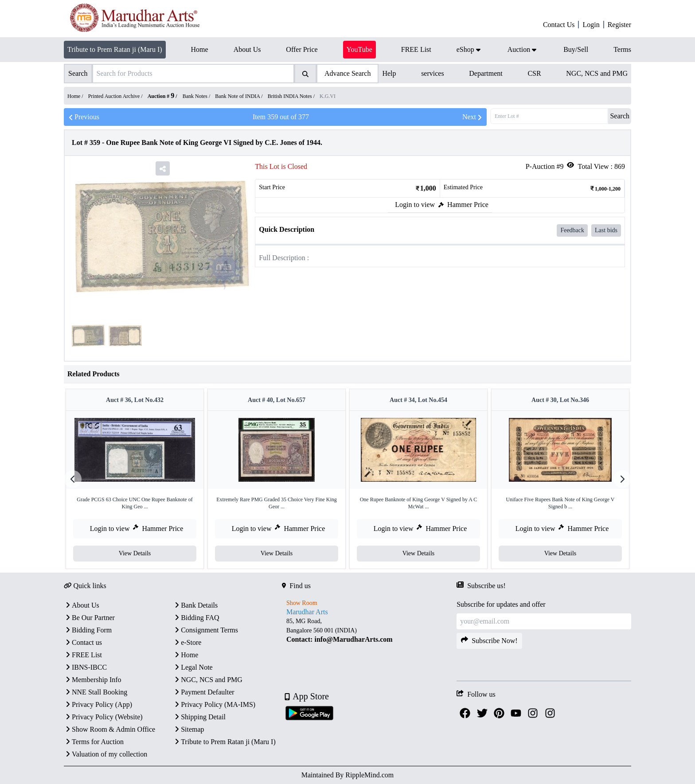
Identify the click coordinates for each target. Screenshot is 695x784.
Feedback (572, 230)
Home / (76, 96)
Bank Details (195, 605)
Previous (83, 117)
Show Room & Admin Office (109, 729)
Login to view (415, 205)
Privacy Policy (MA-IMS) (214, 704)
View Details (135, 553)
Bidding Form (88, 630)
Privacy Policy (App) (98, 704)
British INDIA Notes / (292, 96)
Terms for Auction (94, 742)
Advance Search (347, 73)
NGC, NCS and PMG (597, 73)
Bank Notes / (197, 96)
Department (486, 73)
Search (620, 116)
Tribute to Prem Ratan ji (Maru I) (115, 49)
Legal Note (193, 667)
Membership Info (93, 680)
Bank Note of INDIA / (239, 96)
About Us (82, 605)
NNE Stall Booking (96, 692)
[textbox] (369, 630)
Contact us (83, 642)
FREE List (83, 655)
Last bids (606, 230)
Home (185, 655)
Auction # (161, 96)
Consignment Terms (205, 630)
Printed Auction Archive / (116, 96)
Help (389, 73)
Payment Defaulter (203, 692)
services (433, 73)
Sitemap (188, 729)
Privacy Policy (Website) (103, 717)
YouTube (359, 49)
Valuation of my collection (105, 754)
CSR (534, 73)
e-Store (187, 642)
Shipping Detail (199, 717)
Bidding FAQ (196, 618)
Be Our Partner (89, 618)
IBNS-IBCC (85, 667)
